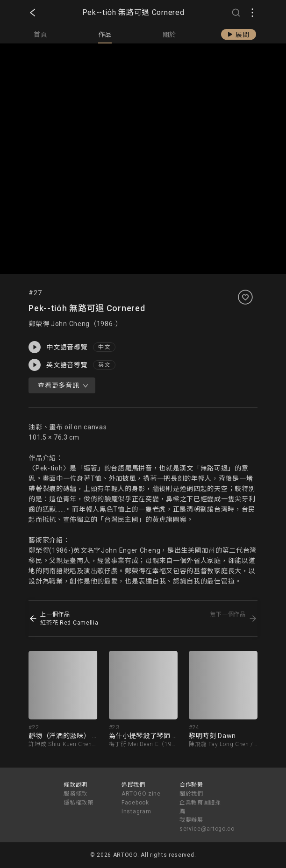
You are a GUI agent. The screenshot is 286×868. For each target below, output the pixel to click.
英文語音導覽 (58, 365)
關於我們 (191, 794)
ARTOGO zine (141, 794)
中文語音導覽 (58, 347)
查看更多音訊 (63, 385)
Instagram (136, 811)
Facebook (135, 803)
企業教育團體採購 (200, 807)
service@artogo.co (207, 829)
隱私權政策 (79, 803)
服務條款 (75, 794)
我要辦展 (191, 820)
